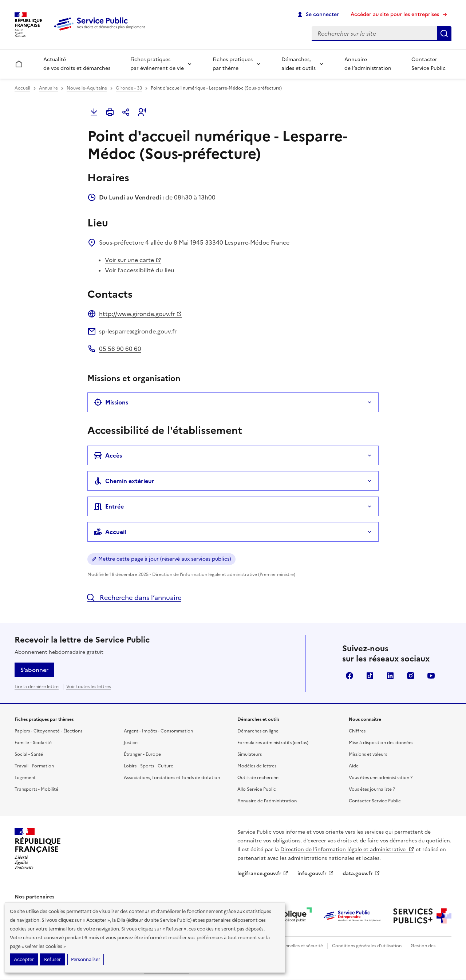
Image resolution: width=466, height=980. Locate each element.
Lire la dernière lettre (37, 687)
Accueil (22, 88)
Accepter (24, 959)
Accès (108, 455)
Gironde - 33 (129, 88)
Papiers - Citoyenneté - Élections (48, 731)
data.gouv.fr (361, 874)
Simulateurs (250, 754)
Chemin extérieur (124, 481)
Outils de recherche (258, 778)
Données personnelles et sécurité (288, 946)
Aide (354, 766)
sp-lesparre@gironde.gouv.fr (138, 331)
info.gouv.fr (316, 874)
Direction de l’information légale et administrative (347, 849)
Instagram (411, 676)
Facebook (349, 676)
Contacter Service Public (429, 64)
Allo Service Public (257, 789)
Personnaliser (86, 959)
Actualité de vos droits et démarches (77, 64)
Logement (25, 778)
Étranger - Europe (142, 754)
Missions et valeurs (368, 754)
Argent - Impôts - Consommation (158, 731)
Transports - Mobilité (36, 789)
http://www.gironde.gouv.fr (141, 314)
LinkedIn (390, 676)
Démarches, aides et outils (299, 64)
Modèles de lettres (257, 766)
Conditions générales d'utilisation (367, 946)
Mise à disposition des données (381, 743)
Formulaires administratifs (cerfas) (273, 743)
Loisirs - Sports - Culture (149, 766)
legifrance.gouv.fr (263, 874)
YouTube (431, 676)
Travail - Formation (34, 766)
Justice (131, 743)
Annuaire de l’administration (368, 64)
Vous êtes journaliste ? (372, 789)
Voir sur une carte (133, 260)
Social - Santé (29, 754)
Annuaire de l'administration (267, 801)
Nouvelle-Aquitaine (87, 88)
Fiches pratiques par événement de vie (157, 64)
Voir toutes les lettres (88, 687)
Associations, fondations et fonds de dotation (172, 778)
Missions (111, 402)
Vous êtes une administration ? (381, 778)
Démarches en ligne (258, 731)
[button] (142, 112)
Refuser (52, 959)
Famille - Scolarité (33, 743)
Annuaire (48, 88)
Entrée (109, 506)
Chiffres (357, 731)
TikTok (370, 676)
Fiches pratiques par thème (233, 64)
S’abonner (34, 670)
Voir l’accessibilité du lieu (140, 270)
